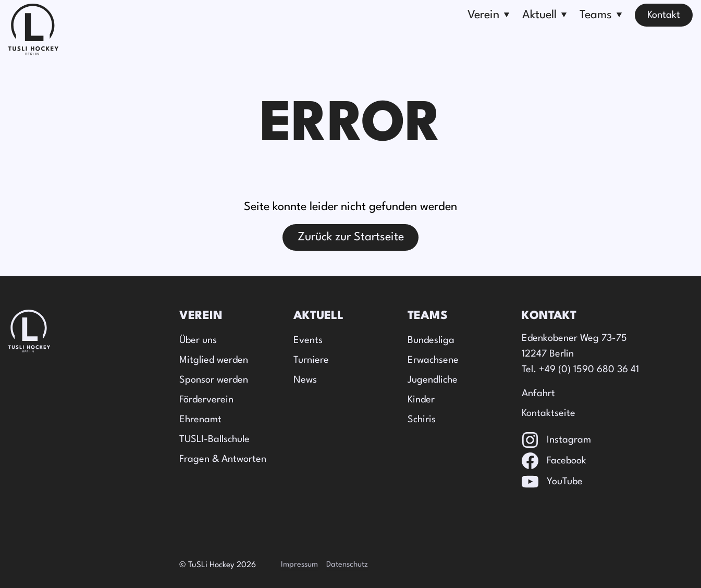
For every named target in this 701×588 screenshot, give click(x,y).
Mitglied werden (214, 360)
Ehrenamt (200, 420)
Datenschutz (347, 565)
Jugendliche (433, 380)
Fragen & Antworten (223, 459)
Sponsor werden (214, 380)
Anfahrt (538, 394)
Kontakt (664, 15)
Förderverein (206, 400)
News (305, 380)
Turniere (311, 360)
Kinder (421, 400)
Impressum (299, 565)
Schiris (422, 420)
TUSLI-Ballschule (214, 439)
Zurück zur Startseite (351, 237)
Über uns (198, 340)
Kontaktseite (549, 413)
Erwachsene (433, 360)
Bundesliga (431, 340)
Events (308, 340)
